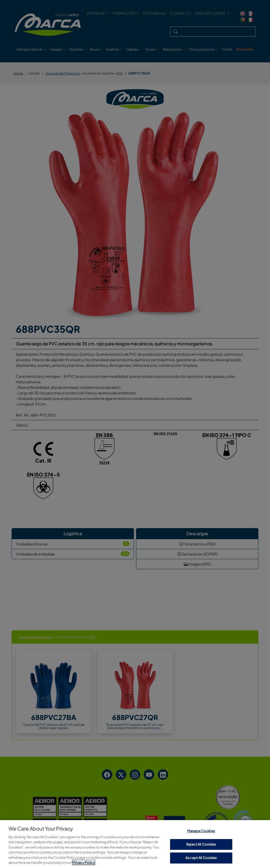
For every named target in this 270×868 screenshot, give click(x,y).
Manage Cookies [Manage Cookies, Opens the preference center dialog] (201, 856)
